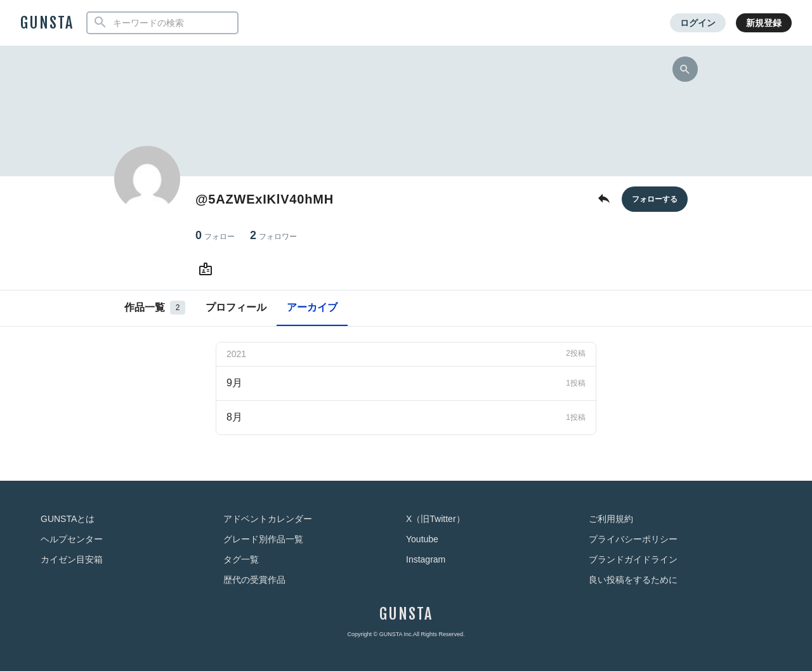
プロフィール (236, 307)
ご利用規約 (611, 519)
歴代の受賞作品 (254, 580)
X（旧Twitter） (435, 519)
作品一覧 (155, 308)
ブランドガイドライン (633, 559)
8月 (406, 417)
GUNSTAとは (68, 519)
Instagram (426, 559)
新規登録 (764, 23)
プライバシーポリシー (633, 539)
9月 (406, 383)
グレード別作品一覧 (263, 539)
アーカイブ (312, 307)
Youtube (422, 539)
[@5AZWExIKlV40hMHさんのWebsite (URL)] (208, 270)
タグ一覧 (241, 559)
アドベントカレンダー (268, 519)
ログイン (698, 23)
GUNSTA (47, 23)
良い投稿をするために (633, 580)
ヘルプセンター (72, 539)
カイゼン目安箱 (72, 559)
